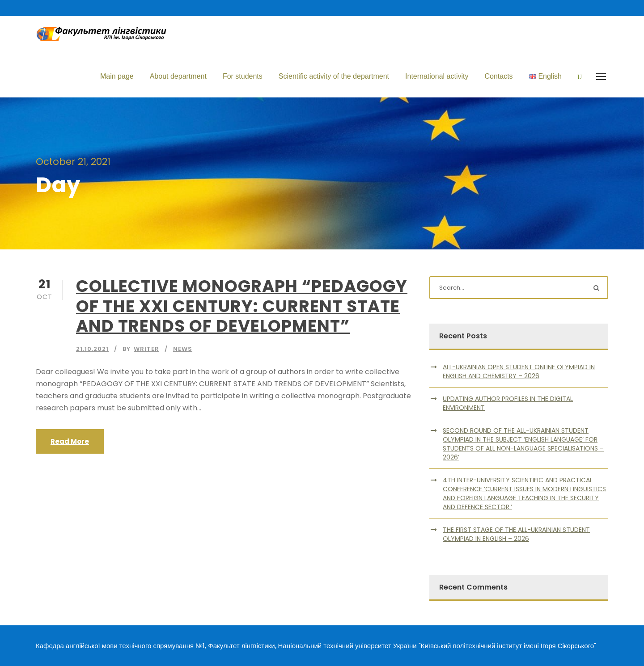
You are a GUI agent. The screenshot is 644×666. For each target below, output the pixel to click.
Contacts (498, 76)
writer (146, 349)
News (183, 349)
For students (243, 76)
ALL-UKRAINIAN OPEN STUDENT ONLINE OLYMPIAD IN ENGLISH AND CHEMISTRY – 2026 (519, 371)
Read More (70, 441)
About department (178, 76)
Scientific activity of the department (334, 76)
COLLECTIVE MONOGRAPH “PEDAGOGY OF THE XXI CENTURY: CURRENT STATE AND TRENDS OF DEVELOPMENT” (242, 306)
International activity (437, 76)
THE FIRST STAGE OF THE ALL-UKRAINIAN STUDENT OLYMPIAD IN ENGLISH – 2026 (516, 534)
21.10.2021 (92, 349)
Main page (117, 76)
